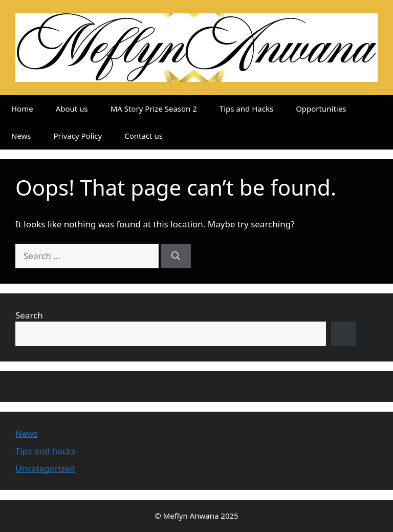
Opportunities (321, 109)
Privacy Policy (78, 136)
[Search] (176, 256)
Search (29, 315)
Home (22, 109)
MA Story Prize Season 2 (154, 109)
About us (72, 109)
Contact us (144, 136)
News (21, 136)
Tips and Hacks (246, 109)
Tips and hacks (45, 451)
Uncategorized (45, 468)
